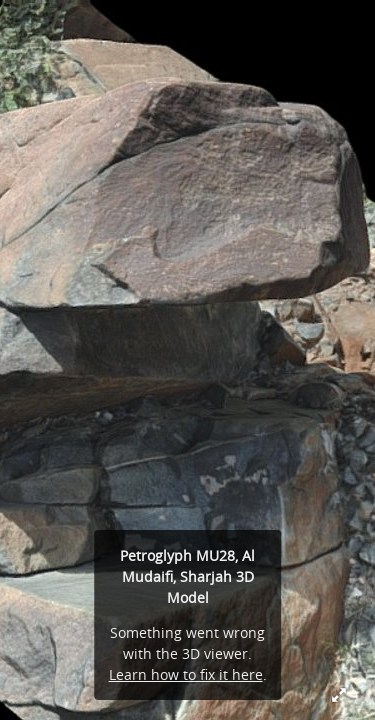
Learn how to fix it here (186, 674)
